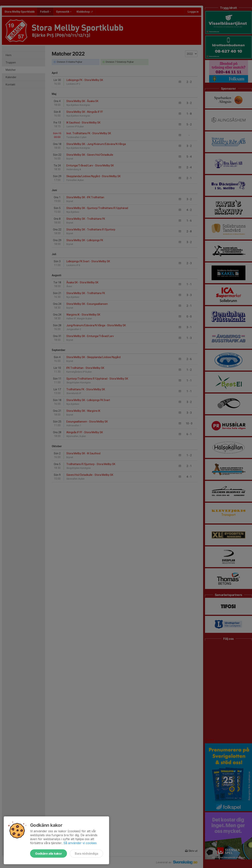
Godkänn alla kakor (49, 854)
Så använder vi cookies (80, 843)
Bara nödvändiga (86, 854)
